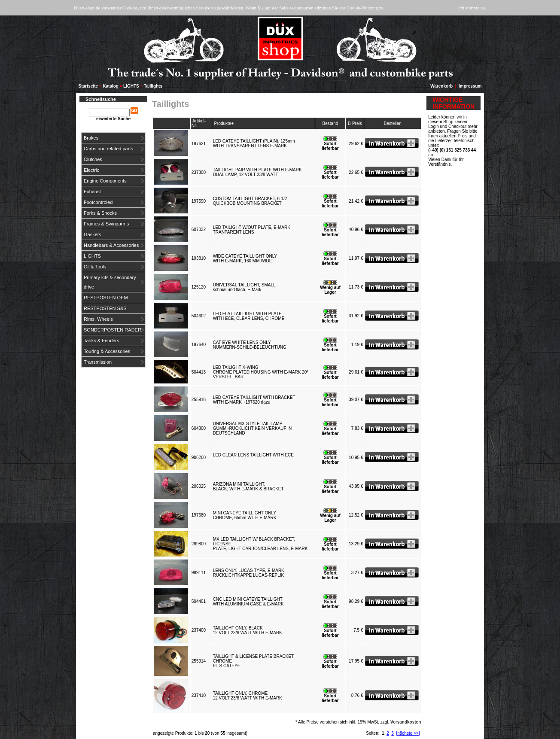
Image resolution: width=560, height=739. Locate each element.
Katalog (111, 86)
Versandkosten (406, 722)
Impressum (470, 86)
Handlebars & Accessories (111, 245)
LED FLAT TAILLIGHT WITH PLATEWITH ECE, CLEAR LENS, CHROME (250, 316)
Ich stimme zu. (472, 8)
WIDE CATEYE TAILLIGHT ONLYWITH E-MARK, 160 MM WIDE (245, 258)
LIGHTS (131, 86)
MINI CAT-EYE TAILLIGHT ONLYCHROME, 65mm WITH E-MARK (246, 515)
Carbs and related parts (108, 149)
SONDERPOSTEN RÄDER (113, 330)
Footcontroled (98, 202)
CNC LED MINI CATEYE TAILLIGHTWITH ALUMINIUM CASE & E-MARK (250, 602)
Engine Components (105, 181)
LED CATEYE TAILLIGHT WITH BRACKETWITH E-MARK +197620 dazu (254, 400)
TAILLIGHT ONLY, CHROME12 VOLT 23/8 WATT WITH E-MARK (249, 696)
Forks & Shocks (100, 213)
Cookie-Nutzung (362, 8)
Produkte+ (224, 123)
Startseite (88, 86)
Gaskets (92, 234)
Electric (91, 170)
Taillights (153, 86)
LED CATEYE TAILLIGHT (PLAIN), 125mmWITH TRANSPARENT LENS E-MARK (254, 143)
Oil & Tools (95, 267)
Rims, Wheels (98, 319)
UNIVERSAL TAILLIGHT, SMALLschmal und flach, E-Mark (244, 287)
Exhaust (92, 192)
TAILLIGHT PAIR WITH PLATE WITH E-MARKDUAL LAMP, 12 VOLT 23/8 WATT (257, 172)
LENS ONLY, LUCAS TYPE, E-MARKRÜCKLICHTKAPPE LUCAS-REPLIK (250, 573)
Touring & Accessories (107, 351)
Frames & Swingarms (106, 224)
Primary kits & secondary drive (110, 282)
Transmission (98, 362)
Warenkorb (441, 86)
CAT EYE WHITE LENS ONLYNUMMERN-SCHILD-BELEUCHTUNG (251, 345)
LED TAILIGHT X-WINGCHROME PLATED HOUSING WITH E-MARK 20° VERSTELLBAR (261, 372)
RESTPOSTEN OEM (106, 298)
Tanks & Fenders (102, 341)
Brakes (91, 138)
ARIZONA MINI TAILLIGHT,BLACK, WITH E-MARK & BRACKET (250, 487)
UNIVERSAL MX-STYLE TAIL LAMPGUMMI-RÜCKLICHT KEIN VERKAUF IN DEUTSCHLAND (253, 428)
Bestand (330, 123)
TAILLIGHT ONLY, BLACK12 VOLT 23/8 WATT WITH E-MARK (249, 630)
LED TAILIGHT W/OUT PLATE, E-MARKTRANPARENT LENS (252, 230)
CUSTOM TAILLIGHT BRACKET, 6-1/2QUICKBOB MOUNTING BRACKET (250, 201)
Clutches (93, 159)
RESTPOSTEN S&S (105, 308)
